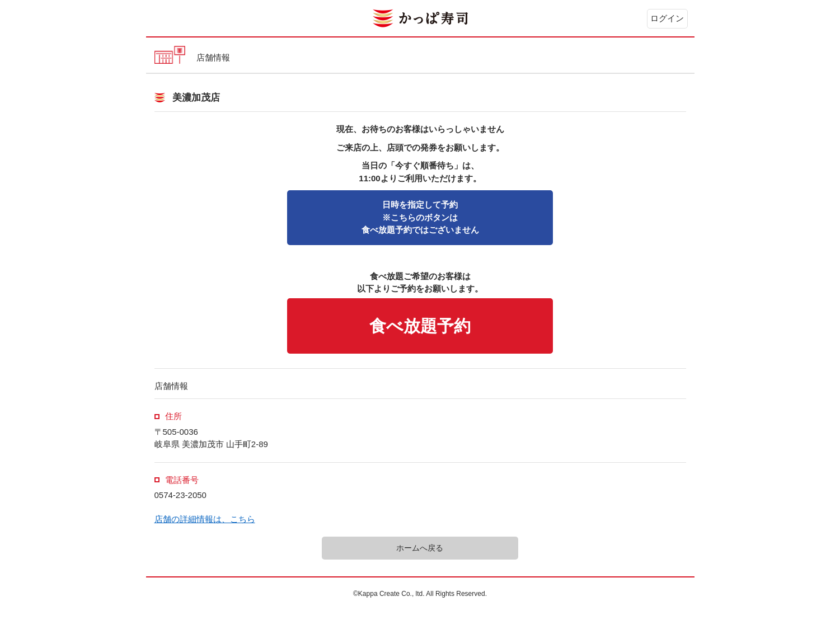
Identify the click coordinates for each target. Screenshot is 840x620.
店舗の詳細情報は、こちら (205, 519)
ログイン (667, 18)
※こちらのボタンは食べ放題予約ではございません (420, 217)
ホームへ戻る (420, 548)
